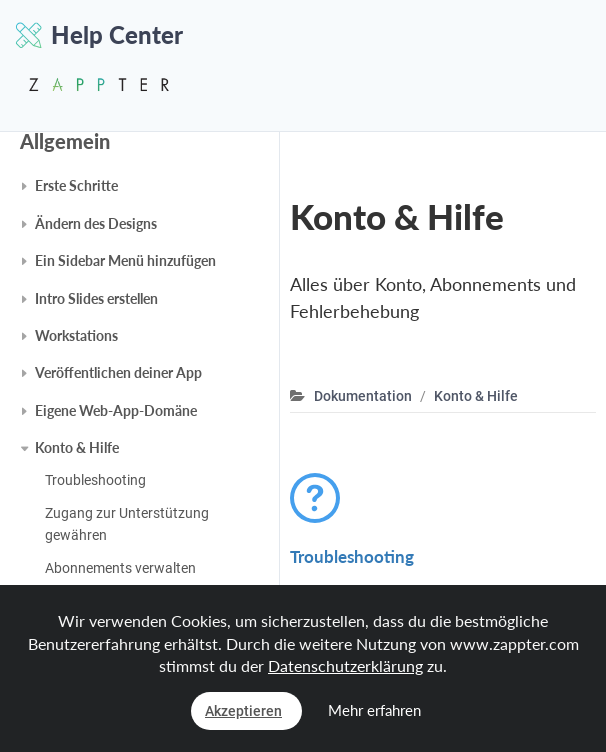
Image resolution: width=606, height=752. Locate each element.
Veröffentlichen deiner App (118, 372)
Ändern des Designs (96, 223)
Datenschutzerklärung (345, 665)
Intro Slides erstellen (96, 298)
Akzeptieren (243, 711)
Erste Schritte (76, 185)
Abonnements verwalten (120, 568)
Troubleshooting (95, 480)
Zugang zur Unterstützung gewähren (127, 524)
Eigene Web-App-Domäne (116, 410)
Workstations (76, 335)
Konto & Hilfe (77, 447)
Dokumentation (363, 396)
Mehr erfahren (374, 710)
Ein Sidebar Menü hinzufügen (125, 260)
